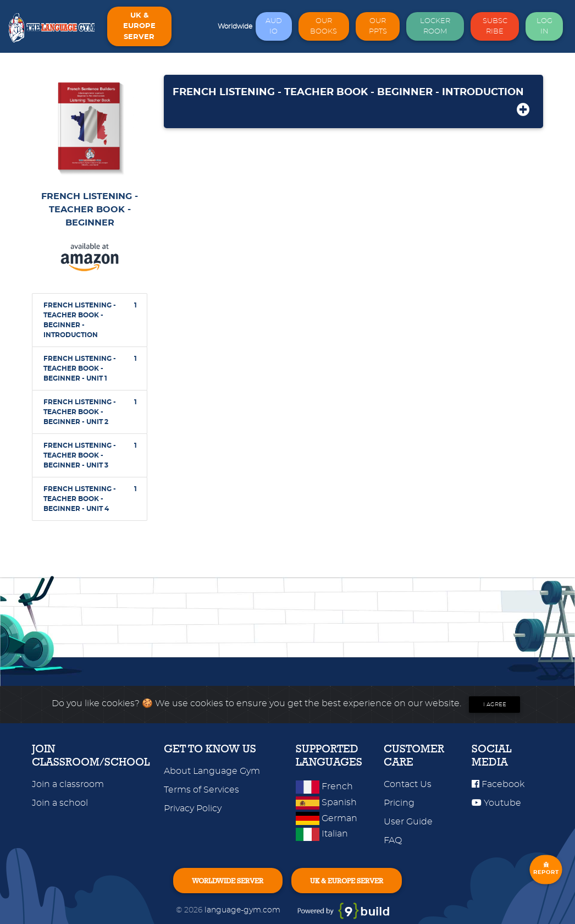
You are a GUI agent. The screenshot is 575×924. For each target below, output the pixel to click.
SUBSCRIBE (495, 26)
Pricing (399, 803)
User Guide (408, 822)
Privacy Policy (193, 809)
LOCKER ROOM (435, 26)
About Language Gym (212, 771)
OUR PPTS (378, 26)
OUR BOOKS (324, 26)
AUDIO (274, 26)
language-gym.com (244, 910)
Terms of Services (201, 790)
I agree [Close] (495, 705)
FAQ (393, 840)
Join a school (60, 803)
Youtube (496, 803)
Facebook (498, 784)
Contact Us (408, 784)
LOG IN (544, 26)
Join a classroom (68, 784)
